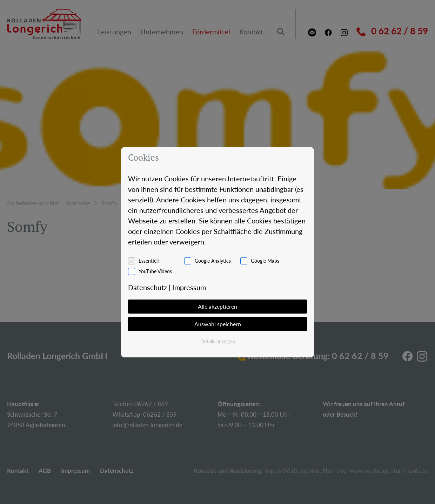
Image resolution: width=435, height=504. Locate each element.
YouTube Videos (155, 271)
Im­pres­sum (189, 287)
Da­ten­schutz (148, 287)
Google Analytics (213, 261)
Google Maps (265, 261)
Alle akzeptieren (217, 306)
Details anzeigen (218, 341)
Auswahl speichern (218, 324)
